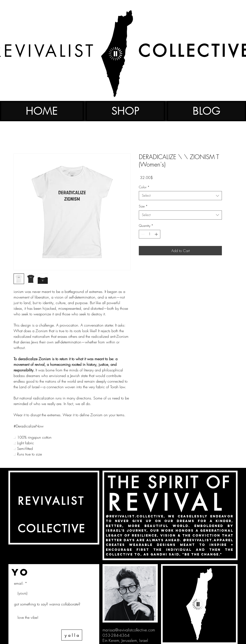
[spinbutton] (150, 234)
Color (144, 187)
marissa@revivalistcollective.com (129, 630)
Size (143, 206)
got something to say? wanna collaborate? (47, 604)
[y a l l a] (72, 635)
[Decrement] (142, 234)
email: (19, 583)
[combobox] (180, 196)
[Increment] (157, 234)
